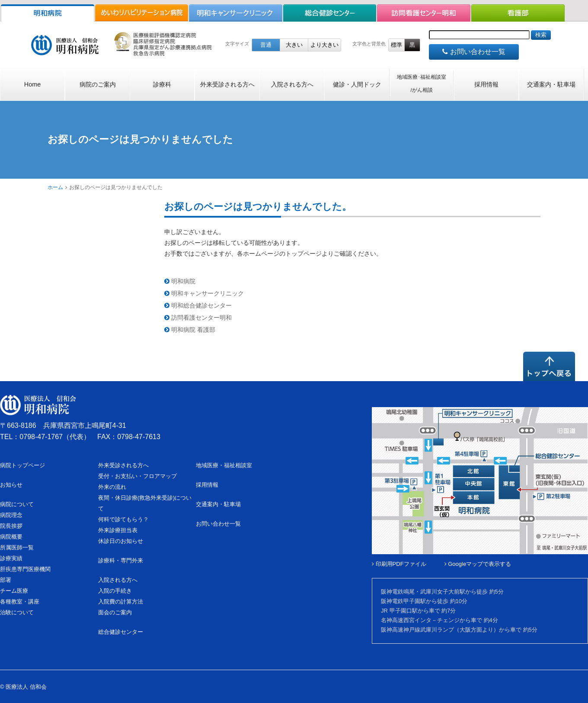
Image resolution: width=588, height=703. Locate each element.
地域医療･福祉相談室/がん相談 (422, 83)
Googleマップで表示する (478, 564)
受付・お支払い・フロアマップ (137, 476)
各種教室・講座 (20, 602)
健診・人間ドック (357, 84)
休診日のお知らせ (121, 541)
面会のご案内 (115, 612)
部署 (6, 580)
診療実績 (11, 558)
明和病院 (180, 281)
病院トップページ (22, 465)
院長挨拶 (11, 526)
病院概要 (11, 537)
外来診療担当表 (118, 530)
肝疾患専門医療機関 (25, 569)
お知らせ (11, 485)
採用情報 (486, 84)
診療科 (162, 84)
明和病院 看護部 (190, 330)
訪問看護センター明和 (198, 318)
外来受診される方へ (227, 84)
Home (32, 84)
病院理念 (11, 515)
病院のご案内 (98, 84)
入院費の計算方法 (121, 602)
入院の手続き (115, 591)
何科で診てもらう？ (123, 519)
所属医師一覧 (17, 547)
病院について (17, 504)
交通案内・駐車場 (551, 84)
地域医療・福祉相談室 (224, 465)
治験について (17, 612)
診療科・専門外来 (121, 560)
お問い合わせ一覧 (474, 52)
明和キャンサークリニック (204, 293)
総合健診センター (121, 632)
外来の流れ (112, 487)
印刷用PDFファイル (399, 564)
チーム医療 (14, 591)
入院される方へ (292, 84)
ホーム (55, 187)
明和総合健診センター (198, 305)
